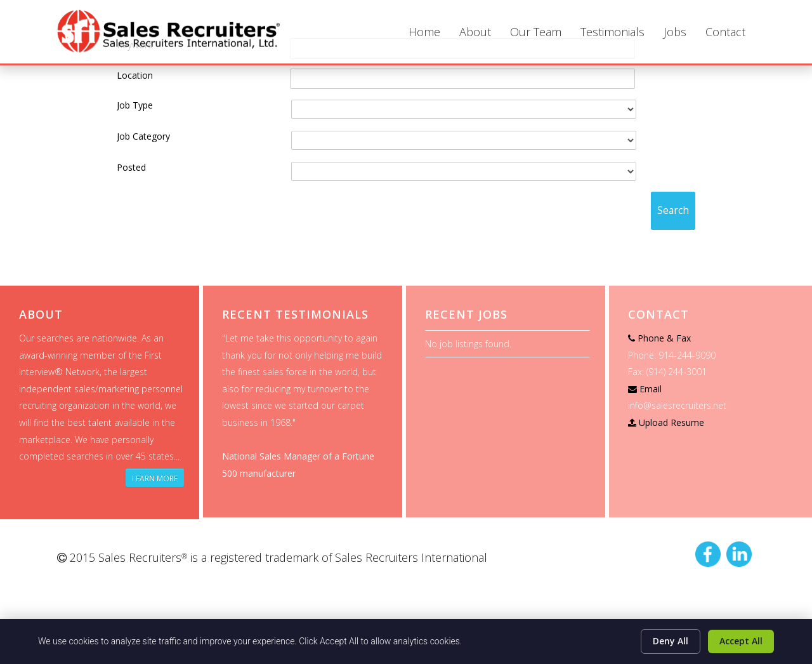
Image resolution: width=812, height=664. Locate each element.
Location (135, 75)
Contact (725, 32)
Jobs (675, 32)
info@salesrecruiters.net (677, 405)
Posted (131, 167)
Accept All (741, 641)
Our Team (536, 32)
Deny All (671, 641)
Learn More (155, 478)
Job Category (143, 136)
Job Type (135, 105)
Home (424, 32)
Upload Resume (671, 422)
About (475, 32)
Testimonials (612, 32)
